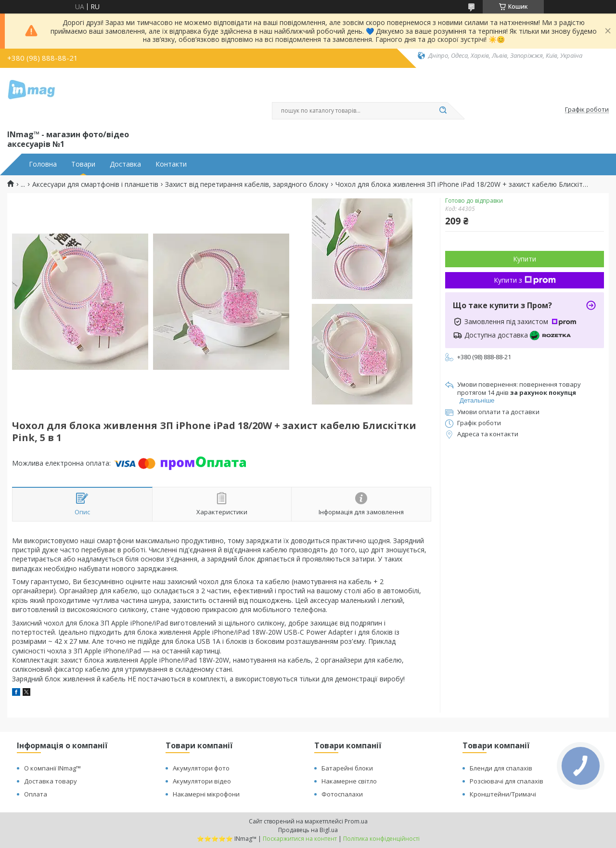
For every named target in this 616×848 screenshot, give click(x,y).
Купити (525, 259)
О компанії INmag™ (52, 768)
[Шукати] (443, 111)
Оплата (36, 794)
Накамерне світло (349, 781)
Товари (83, 164)
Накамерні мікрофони (206, 794)
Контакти (171, 164)
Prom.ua (356, 821)
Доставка (125, 164)
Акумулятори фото (201, 768)
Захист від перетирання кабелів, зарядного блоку (247, 184)
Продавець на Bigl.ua (308, 830)
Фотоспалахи (342, 794)
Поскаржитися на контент (300, 839)
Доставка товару (51, 781)
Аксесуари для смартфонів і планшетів (95, 184)
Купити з (525, 280)
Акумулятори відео (202, 781)
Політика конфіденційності (381, 839)
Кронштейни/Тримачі (503, 794)
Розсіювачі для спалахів (507, 781)
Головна (43, 164)
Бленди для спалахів (501, 768)
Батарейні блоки (347, 768)
